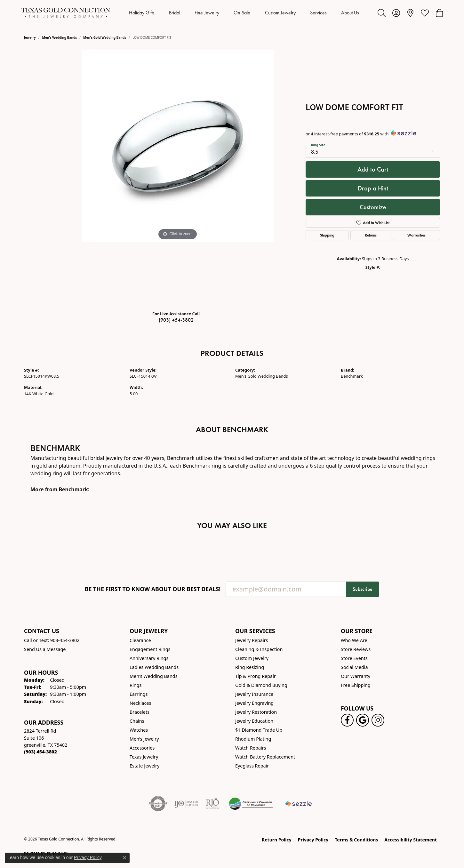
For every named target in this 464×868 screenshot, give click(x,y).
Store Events (354, 658)
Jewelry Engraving (254, 703)
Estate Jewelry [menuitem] (144, 766)
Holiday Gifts (142, 13)
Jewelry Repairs (252, 640)
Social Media (354, 667)
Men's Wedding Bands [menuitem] (154, 676)
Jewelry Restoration (256, 712)
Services (318, 13)
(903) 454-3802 (176, 320)
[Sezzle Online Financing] (299, 804)
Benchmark (352, 376)
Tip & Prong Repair (256, 676)
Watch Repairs (251, 748)
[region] (178, 178)
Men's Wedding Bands (60, 37)
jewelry (30, 37)
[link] (410, 13)
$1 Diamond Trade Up (259, 730)
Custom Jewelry (280, 13)
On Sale (242, 13)
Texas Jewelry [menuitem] (144, 757)
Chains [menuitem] (137, 721)
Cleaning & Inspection (259, 649)
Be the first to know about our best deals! (153, 589)
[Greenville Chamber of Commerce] (251, 804)
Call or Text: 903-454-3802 (52, 640)
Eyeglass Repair (252, 766)
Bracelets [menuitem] (140, 712)
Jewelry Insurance (254, 694)
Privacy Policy (313, 840)
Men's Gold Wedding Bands (105, 37)
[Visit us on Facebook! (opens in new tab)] (347, 720)
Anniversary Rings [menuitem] (149, 658)
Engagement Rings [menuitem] (150, 649)
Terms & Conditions (356, 840)
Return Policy (277, 840)
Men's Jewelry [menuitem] (144, 739)
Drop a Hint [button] (373, 188)
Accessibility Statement (411, 840)
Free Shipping (356, 685)
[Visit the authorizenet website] (158, 804)
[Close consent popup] (124, 858)
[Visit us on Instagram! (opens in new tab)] (378, 720)
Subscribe (363, 589)
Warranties (416, 235)
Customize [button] (373, 207)
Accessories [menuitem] (142, 748)
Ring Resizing (250, 667)
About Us (350, 13)
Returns (371, 235)
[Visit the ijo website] (186, 804)
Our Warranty (356, 676)
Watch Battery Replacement (265, 757)
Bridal (175, 13)
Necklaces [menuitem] (140, 703)
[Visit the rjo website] (212, 804)
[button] (382, 13)
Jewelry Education (254, 721)
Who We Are (354, 640)
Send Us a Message (45, 649)
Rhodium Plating (253, 739)
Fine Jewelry (207, 13)
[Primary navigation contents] (244, 13)
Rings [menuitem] (136, 685)
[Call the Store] (40, 752)
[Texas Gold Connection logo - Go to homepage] (66, 13)
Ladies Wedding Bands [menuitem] (154, 667)
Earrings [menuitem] (139, 694)
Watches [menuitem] (139, 730)
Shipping (327, 235)
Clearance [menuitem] (140, 640)
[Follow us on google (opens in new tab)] (363, 720)
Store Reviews (356, 649)
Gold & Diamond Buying (261, 685)
